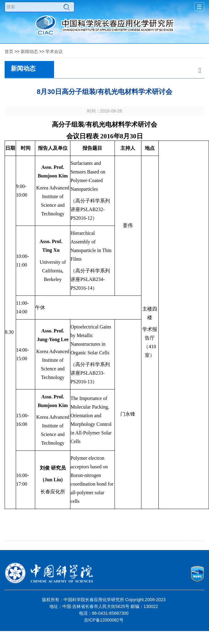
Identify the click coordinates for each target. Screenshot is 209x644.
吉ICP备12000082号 (104, 620)
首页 (9, 51)
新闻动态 (29, 51)
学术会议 (54, 51)
